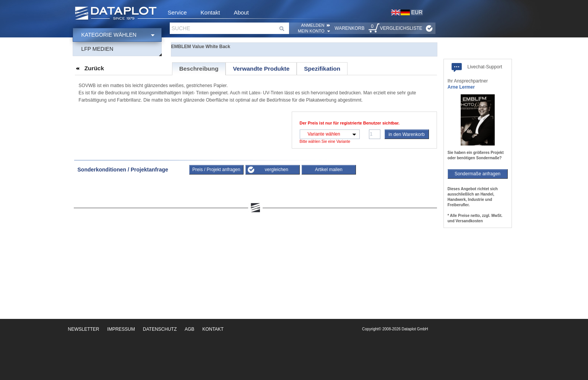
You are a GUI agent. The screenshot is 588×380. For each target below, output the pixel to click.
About (241, 12)
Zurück (94, 68)
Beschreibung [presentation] (199, 69)
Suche (181, 28)
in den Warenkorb (406, 134)
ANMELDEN (313, 25)
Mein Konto (311, 31)
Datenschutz (160, 329)
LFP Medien (97, 49)
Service (177, 12)
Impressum (121, 329)
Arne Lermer (461, 87)
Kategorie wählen (109, 35)
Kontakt (210, 12)
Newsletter (84, 329)
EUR (417, 12)
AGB (189, 329)
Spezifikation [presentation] (322, 69)
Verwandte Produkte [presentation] (261, 69)
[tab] (199, 69)
